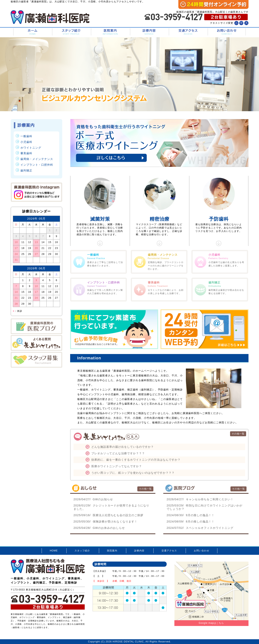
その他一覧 (238, 434)
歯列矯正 (26, 170)
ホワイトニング (31, 148)
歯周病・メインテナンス (37, 159)
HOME (32, 32)
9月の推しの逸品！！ (191, 515)
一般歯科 (26, 136)
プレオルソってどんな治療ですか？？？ (118, 453)
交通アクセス (188, 32)
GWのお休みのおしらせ (99, 528)
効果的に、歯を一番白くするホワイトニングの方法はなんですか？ (136, 460)
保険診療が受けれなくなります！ (105, 522)
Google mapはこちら (211, 623)
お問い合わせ (227, 32)
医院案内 (110, 32)
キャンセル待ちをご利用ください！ (200, 499)
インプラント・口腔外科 (37, 165)
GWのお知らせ (93, 499)
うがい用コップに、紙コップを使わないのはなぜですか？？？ (133, 473)
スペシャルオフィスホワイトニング (200, 528)
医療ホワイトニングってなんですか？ (117, 466)
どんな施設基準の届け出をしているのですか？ (123, 447)
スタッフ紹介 (71, 32)
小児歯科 (26, 142)
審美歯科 (26, 153)
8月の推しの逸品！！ (191, 522)
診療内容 (149, 32)
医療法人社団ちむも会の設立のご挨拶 (108, 515)
